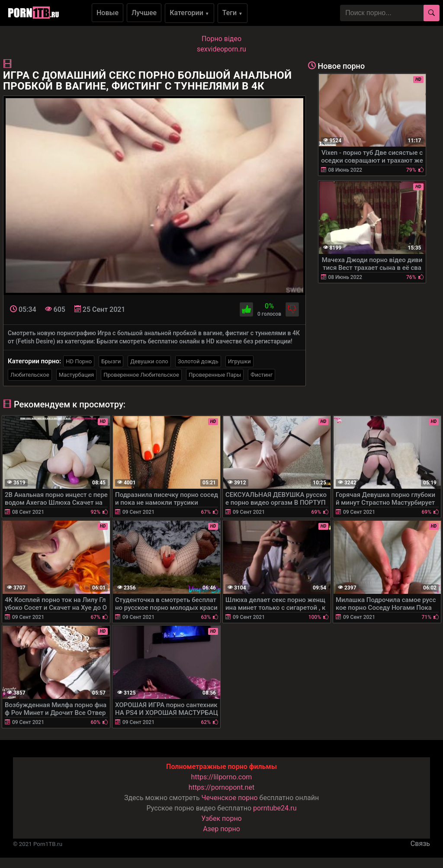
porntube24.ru (275, 808)
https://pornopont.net (221, 787)
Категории (189, 13)
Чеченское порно (230, 798)
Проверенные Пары (215, 375)
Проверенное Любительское (141, 375)
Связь (420, 844)
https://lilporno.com (222, 777)
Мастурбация (77, 375)
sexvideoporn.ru (221, 49)
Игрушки (239, 361)
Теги (233, 13)
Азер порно (221, 829)
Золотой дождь (198, 361)
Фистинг (262, 375)
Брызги (111, 361)
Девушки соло (149, 361)
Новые (108, 13)
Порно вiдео (221, 39)
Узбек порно (221, 818)
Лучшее (144, 13)
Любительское (30, 375)
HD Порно (79, 361)
